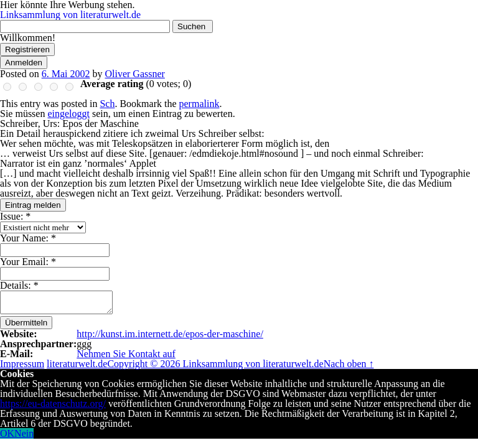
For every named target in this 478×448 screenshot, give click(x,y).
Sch (107, 104)
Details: (19, 285)
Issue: (15, 216)
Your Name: (28, 238)
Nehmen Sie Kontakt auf (126, 354)
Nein (24, 433)
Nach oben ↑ (349, 364)
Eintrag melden (33, 205)
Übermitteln (26, 323)
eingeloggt (68, 114)
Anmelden (24, 63)
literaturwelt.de (77, 364)
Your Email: (28, 262)
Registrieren (27, 49)
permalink (199, 104)
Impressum (22, 364)
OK (7, 433)
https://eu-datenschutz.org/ (53, 404)
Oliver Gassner (134, 74)
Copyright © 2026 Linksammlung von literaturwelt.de (215, 364)
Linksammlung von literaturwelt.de (70, 15)
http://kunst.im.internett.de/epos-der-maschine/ (170, 334)
